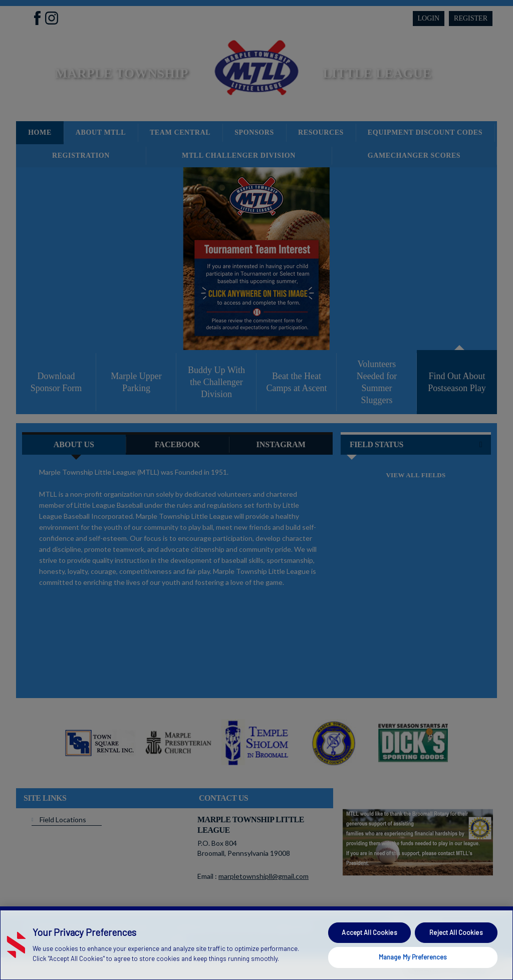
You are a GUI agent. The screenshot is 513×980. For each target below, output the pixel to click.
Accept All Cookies (369, 932)
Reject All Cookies (456, 932)
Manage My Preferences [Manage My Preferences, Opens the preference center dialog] (413, 957)
